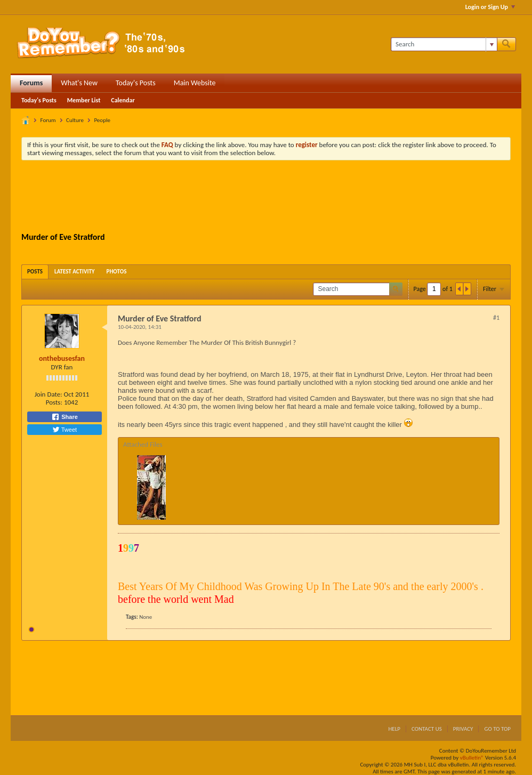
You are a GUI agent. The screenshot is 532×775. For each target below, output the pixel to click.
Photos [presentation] (117, 272)
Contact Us (427, 729)
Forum (48, 120)
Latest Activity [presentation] (75, 272)
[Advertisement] (266, 198)
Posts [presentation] (35, 272)
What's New (79, 83)
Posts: (54, 402)
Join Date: (49, 394)
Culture (75, 120)
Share (65, 417)
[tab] (35, 272)
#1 (496, 318)
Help (394, 729)
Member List (84, 100)
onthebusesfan (62, 358)
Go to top (497, 729)
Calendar (123, 100)
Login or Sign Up (490, 7)
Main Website (195, 83)
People (102, 120)
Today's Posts (136, 83)
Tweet (65, 430)
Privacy (463, 729)
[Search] (444, 44)
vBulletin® (472, 758)
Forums (31, 83)
